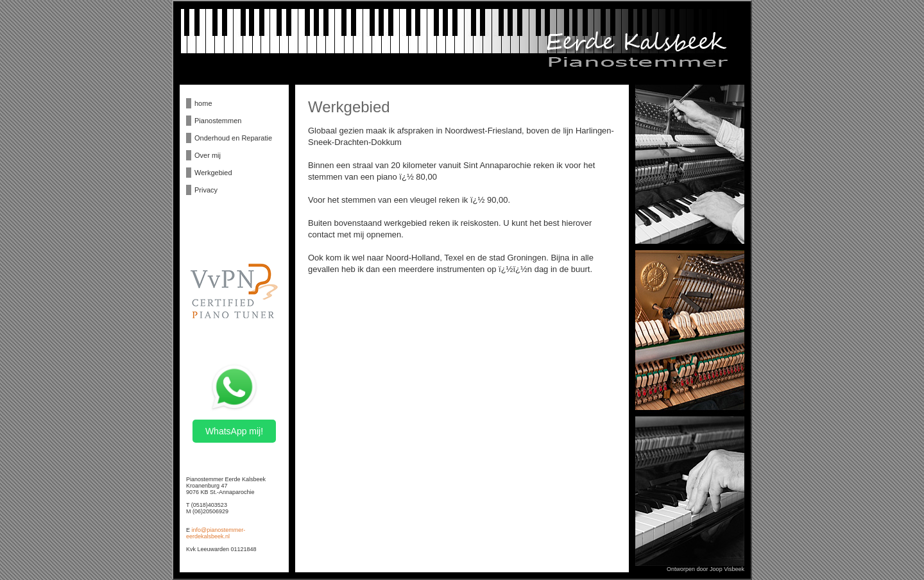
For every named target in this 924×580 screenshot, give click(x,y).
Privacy (206, 190)
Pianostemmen (218, 121)
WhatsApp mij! (234, 431)
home (203, 103)
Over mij (208, 155)
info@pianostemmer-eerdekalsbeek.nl (216, 533)
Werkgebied (213, 173)
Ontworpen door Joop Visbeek (706, 569)
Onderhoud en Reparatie (233, 138)
